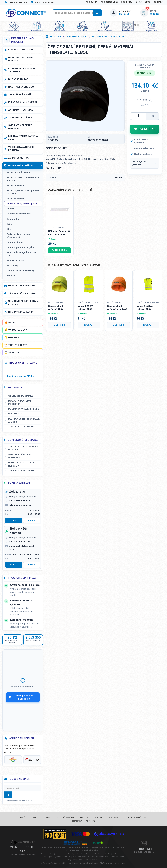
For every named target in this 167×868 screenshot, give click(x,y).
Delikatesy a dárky (21, 312)
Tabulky (11, 276)
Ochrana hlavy (14, 219)
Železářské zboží (20, 95)
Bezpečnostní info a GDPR (83, 821)
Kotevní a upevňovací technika (22, 70)
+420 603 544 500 (16, 2)
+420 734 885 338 (20, 542)
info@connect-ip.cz (43, 2)
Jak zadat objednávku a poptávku (23, 448)
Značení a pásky (15, 260)
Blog (148, 2)
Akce (11, 322)
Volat (14, 520)
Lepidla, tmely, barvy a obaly (23, 138)
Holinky (10, 209)
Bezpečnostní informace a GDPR (24, 420)
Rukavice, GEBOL (16, 186)
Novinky (14, 338)
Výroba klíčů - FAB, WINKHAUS (20, 456)
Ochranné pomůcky (77, 37)
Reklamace (15, 414)
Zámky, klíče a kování (22, 293)
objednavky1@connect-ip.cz (22, 548)
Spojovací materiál (21, 50)
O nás (139, 2)
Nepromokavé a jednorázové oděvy (21, 254)
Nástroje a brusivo (21, 87)
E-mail (32, 520)
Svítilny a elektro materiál (20, 127)
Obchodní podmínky (21, 396)
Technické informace (22, 427)
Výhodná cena (18, 330)
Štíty (9, 229)
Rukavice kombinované (19, 173)
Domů (23, 817)
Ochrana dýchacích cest (19, 214)
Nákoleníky (12, 266)
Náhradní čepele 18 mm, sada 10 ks (59, 233)
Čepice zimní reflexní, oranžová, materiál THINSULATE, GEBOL (118, 308)
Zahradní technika (21, 110)
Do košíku (60, 250)
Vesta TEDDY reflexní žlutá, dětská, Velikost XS (89, 308)
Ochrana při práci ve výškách (21, 247)
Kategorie (56, 37)
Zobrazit (60, 325)
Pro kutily (91, 2)
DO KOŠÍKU (145, 129)
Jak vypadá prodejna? (22, 471)
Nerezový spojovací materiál (21, 59)
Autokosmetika (18, 158)
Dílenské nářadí (19, 79)
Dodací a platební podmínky (20, 402)
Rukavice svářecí (15, 199)
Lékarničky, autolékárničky (20, 271)
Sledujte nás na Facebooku (21, 697)
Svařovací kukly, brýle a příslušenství (19, 236)
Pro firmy (127, 2)
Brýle (9, 224)
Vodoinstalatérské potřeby (21, 149)
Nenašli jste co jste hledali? (21, 464)
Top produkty (18, 345)
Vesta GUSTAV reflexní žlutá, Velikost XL (145, 308)
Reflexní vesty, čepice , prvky (109, 37)
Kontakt (158, 2)
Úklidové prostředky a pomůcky (23, 303)
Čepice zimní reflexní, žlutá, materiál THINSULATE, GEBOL (56, 308)
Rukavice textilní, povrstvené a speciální (23, 179)
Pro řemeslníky (109, 2)
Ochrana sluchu (15, 242)
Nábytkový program (22, 286)
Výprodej (14, 353)
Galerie (99, 817)
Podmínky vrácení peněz (24, 409)
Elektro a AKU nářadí (23, 102)
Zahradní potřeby (20, 118)
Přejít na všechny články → (22, 376)
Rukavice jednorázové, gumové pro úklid (23, 192)
